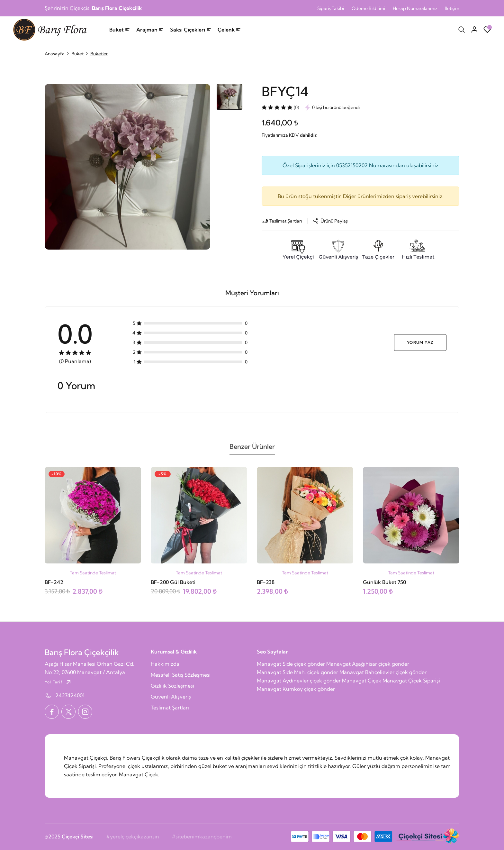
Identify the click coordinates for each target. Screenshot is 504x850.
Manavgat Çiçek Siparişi (411, 681)
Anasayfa (55, 54)
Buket (120, 30)
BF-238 (266, 582)
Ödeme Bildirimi (368, 8)
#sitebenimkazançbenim (202, 836)
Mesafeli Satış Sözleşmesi (181, 675)
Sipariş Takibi (331, 8)
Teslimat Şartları (170, 708)
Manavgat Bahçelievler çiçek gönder (383, 672)
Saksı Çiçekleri (191, 30)
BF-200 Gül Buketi (173, 582)
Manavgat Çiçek (362, 681)
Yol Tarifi (59, 682)
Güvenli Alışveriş (171, 697)
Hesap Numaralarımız (415, 8)
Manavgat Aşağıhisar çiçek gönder (368, 664)
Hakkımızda (165, 664)
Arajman (150, 30)
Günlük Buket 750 (384, 582)
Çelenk (229, 30)
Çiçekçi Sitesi (78, 836)
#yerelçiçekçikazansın (133, 836)
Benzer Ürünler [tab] (252, 449)
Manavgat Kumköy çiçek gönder (296, 689)
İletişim (452, 8)
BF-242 (54, 582)
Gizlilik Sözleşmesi (172, 686)
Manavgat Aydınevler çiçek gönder (299, 681)
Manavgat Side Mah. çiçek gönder (297, 672)
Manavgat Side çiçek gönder (291, 664)
